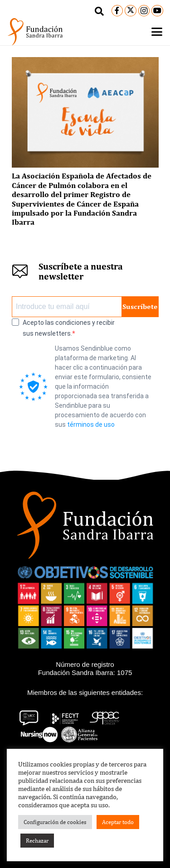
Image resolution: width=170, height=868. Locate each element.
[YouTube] (157, 11)
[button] (99, 11)
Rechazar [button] (37, 841)
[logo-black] (35, 32)
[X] (131, 11)
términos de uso (91, 424)
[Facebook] (117, 11)
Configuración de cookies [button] (55, 822)
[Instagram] (144, 11)
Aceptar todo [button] (118, 822)
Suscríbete (140, 306)
